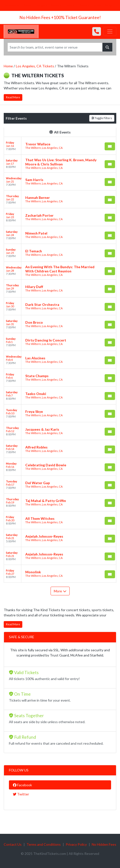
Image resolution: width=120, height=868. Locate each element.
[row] (60, 146)
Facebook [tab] (22, 785)
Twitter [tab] (21, 794)
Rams (27, 5)
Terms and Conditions (44, 844)
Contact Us (13, 844)
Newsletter (12, 5)
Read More (13, 97)
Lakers (70, 5)
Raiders (56, 5)
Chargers (41, 5)
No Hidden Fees (104, 844)
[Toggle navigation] (110, 31)
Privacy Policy (76, 844)
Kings (109, 5)
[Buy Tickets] (110, 146)
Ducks (97, 5)
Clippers (84, 5)
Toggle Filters (102, 118)
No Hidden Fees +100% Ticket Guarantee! (60, 17)
